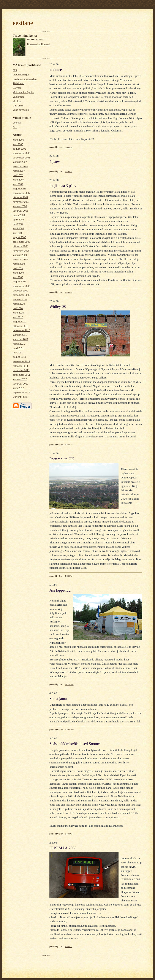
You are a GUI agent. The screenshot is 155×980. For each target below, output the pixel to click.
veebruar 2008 (21, 211)
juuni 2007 (18, 180)
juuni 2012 (18, 388)
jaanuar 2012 (20, 379)
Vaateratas (18, 97)
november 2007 (21, 202)
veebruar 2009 (21, 260)
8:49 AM (69, 171)
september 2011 (21, 361)
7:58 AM (69, 946)
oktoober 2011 (20, 366)
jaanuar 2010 (20, 299)
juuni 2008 (18, 228)
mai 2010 (18, 308)
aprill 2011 (18, 348)
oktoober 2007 (20, 197)
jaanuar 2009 (20, 255)
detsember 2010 (21, 330)
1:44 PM (69, 834)
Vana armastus (21, 110)
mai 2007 (18, 175)
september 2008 (21, 242)
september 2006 (21, 153)
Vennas (17, 123)
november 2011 (21, 370)
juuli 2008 (18, 233)
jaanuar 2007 (20, 162)
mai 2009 (18, 268)
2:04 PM (69, 147)
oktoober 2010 (20, 326)
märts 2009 (19, 264)
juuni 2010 (18, 313)
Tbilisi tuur (18, 83)
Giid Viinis (18, 106)
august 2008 (19, 237)
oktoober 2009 (20, 291)
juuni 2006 (18, 140)
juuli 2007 (18, 184)
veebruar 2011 (21, 339)
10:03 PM (69, 730)
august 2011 (19, 357)
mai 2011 (18, 353)
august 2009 (19, 282)
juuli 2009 (18, 277)
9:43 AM (69, 292)
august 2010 (19, 321)
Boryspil (17, 88)
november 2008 (21, 251)
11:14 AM (69, 684)
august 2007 (19, 188)
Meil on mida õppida (24, 92)
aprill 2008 (18, 220)
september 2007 (21, 193)
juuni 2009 (18, 273)
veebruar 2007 (21, 166)
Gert (40, 40)
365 (15, 70)
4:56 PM (69, 576)
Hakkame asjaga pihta (25, 79)
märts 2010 (19, 304)
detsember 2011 (21, 375)
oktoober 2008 (20, 246)
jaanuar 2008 (20, 206)
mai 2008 (18, 224)
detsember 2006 (21, 158)
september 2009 (21, 286)
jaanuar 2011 (20, 335)
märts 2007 (19, 171)
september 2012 (21, 393)
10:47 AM (69, 445)
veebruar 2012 (21, 384)
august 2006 (19, 149)
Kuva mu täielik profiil (39, 44)
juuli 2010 (18, 317)
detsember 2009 (21, 295)
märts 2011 (19, 344)
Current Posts (20, 397)
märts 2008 (19, 215)
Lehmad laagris (21, 74)
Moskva (17, 101)
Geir (15, 127)
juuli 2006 (18, 144)
